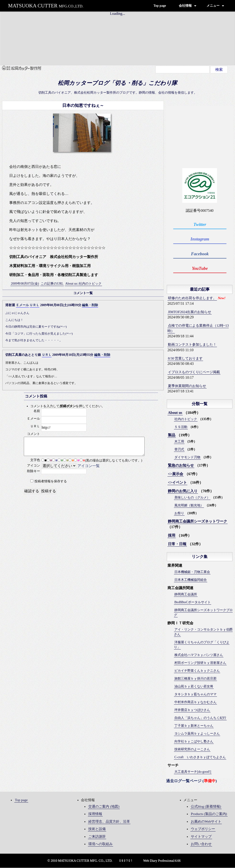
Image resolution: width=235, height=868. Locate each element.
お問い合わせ (201, 844)
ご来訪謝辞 (97, 837)
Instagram (200, 239)
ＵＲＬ (34, 305)
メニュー (213, 6)
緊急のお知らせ (181, 466)
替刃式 (179, 450)
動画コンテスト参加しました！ (192, 345)
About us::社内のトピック (83, 284)
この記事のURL (52, 284)
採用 (172, 536)
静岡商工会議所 (186, 595)
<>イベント (177, 483)
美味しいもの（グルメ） (192, 498)
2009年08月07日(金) (25, 284)
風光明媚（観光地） (189, 506)
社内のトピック (186, 419)
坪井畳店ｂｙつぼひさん (192, 710)
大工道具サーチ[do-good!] (193, 772)
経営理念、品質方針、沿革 (109, 822)
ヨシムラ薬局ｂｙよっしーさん (197, 734)
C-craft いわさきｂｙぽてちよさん (200, 757)
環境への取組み (100, 844)
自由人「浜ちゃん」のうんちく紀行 (200, 718)
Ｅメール (22, 305)
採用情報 (95, 814)
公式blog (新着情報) (206, 807)
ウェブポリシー (203, 829)
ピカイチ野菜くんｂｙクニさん (197, 671)
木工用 (179, 442)
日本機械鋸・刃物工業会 (192, 572)
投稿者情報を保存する (51, 481)
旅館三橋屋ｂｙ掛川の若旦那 (195, 679)
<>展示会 (176, 474)
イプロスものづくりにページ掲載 (194, 372)
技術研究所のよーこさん (192, 749)
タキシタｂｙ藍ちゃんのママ (195, 694)
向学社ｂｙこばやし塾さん (194, 742)
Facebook (200, 254)
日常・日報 (177, 544)
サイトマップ (201, 837)
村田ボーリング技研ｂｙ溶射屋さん (200, 663)
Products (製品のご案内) (209, 814)
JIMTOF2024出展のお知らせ (190, 312)
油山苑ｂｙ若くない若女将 (194, 687)
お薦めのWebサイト (206, 822)
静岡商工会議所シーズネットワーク (198, 522)
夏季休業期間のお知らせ (187, 386)
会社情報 (185, 6)
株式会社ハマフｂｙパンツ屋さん (199, 655)
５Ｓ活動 (181, 427)
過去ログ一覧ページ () (192, 781)
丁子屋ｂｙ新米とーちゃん (194, 726)
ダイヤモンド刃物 (187, 457)
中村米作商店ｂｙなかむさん (195, 702)
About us (175, 413)
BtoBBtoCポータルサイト (193, 602)
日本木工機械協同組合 (191, 580)
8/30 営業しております (185, 359)
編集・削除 (90, 305)
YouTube (200, 269)
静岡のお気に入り (183, 491)
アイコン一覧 (89, 466)
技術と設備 (97, 829)
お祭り (179, 513)
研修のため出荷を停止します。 (192, 298)
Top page (160, 6)
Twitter (200, 224)
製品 (172, 435)
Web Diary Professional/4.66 (162, 861)
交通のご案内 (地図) (104, 807)
